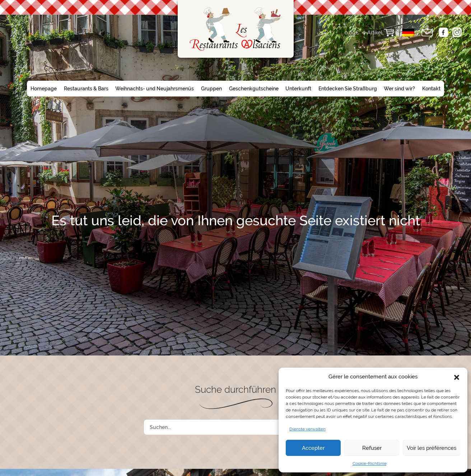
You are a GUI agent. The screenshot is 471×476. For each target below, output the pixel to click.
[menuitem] (408, 33)
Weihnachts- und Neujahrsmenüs (155, 89)
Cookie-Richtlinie (370, 463)
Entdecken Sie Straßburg (348, 89)
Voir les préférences (432, 448)
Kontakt (431, 89)
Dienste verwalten (307, 429)
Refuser (372, 448)
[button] (457, 377)
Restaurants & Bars (86, 89)
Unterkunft (298, 89)
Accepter (313, 448)
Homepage (44, 89)
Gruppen (211, 89)
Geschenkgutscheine (254, 89)
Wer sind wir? (399, 89)
